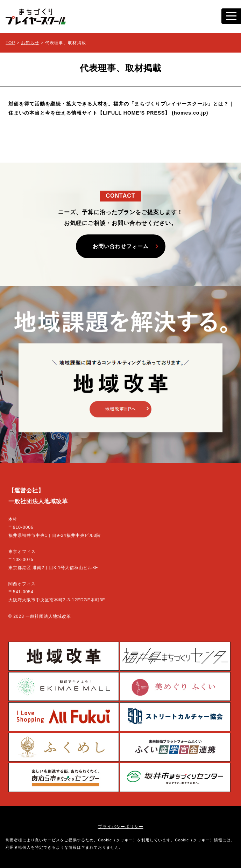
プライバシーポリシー (121, 827)
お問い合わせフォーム (121, 246)
